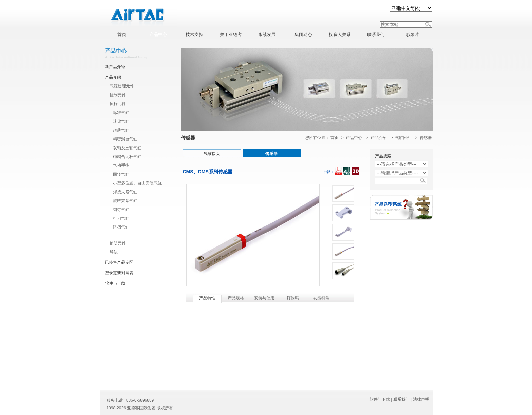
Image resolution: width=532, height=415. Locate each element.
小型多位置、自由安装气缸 (137, 183)
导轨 (114, 252)
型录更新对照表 (119, 273)
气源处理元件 (122, 86)
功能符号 (321, 298)
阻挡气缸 (121, 227)
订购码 (293, 298)
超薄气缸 (121, 130)
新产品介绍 (115, 67)
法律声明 (421, 399)
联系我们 (401, 399)
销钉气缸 (121, 210)
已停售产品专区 (119, 262)
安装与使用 (264, 298)
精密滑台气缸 (125, 139)
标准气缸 (121, 113)
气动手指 (121, 165)
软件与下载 (115, 283)
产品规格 (236, 298)
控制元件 (118, 95)
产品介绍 (113, 77)
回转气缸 (121, 174)
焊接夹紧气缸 (125, 192)
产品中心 (354, 138)
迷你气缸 (121, 121)
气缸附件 (121, 234)
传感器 (426, 138)
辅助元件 (118, 243)
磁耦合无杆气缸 (127, 157)
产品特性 (207, 298)
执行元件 (118, 104)
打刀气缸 (121, 218)
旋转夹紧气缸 (125, 201)
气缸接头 (212, 154)
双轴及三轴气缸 (127, 148)
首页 (335, 138)
